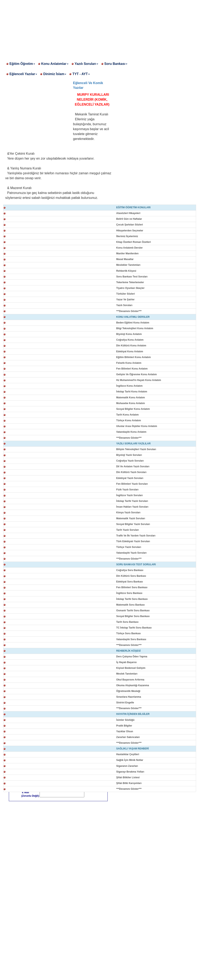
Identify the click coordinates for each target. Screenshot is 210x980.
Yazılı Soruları (86, 64)
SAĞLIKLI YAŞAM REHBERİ (133, 749)
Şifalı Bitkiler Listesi (128, 777)
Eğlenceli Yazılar (23, 74)
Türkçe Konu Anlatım (129, 420)
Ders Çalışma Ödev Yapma (132, 657)
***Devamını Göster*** (129, 311)
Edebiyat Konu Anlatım (130, 351)
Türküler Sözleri (126, 294)
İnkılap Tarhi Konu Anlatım (132, 392)
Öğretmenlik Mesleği (128, 691)
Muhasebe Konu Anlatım (131, 403)
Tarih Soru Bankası (127, 622)
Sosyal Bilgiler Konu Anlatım (133, 409)
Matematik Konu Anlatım (131, 398)
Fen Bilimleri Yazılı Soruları (132, 484)
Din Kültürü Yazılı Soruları (131, 472)
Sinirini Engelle (125, 703)
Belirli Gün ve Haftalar (129, 219)
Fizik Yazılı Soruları (127, 490)
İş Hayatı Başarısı (126, 662)
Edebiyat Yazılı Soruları (130, 478)
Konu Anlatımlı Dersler (130, 248)
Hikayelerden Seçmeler (130, 231)
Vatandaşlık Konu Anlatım (131, 432)
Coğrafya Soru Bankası (130, 570)
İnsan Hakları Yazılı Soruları (132, 507)
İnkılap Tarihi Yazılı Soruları (132, 501)
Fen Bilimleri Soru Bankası (132, 587)
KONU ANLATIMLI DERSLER (133, 317)
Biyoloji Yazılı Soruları (129, 455)
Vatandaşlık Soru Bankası (131, 639)
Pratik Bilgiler (124, 726)
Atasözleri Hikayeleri (128, 213)
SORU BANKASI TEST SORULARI (136, 564)
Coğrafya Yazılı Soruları (130, 461)
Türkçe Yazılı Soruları (129, 547)
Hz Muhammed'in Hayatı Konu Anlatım (139, 380)
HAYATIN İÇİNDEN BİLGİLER (133, 714)
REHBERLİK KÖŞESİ (128, 651)
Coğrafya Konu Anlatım (130, 340)
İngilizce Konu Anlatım (129, 386)
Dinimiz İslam (55, 74)
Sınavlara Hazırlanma (129, 697)
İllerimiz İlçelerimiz (127, 236)
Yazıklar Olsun (125, 731)
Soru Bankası (116, 64)
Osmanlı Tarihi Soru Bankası (133, 611)
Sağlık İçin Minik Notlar (130, 760)
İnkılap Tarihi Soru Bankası (132, 599)
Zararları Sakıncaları (128, 737)
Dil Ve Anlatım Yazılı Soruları (133, 466)
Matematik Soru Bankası (131, 605)
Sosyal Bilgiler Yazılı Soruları (133, 524)
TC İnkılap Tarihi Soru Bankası (134, 628)
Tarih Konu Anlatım (127, 415)
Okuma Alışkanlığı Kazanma (133, 685)
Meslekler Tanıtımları (128, 265)
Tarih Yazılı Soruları (128, 530)
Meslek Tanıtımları (127, 674)
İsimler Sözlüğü (125, 720)
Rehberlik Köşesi (126, 271)
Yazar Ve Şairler (125, 300)
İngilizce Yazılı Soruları (130, 495)
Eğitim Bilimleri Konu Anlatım (134, 357)
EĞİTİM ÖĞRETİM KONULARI (133, 207)
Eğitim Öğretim (22, 64)
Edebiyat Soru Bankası (130, 582)
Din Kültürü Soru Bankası (131, 576)
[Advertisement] (105, 29)
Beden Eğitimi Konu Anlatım (133, 323)
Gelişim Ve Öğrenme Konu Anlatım (137, 374)
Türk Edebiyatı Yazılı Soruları (133, 541)
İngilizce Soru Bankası (129, 593)
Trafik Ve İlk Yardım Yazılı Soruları (136, 536)
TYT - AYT (81, 74)
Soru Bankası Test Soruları (132, 277)
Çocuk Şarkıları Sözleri (130, 225)
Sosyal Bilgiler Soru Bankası (133, 616)
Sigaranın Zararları (127, 766)
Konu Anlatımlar (55, 64)
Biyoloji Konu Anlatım (129, 334)
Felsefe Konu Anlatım (129, 363)
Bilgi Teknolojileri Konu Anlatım (135, 328)
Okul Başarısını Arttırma (130, 680)
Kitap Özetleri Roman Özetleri (134, 242)
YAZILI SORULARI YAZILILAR (134, 444)
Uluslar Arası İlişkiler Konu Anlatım (137, 426)
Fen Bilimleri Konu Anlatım (132, 369)
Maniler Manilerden (127, 253)
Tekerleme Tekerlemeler (130, 282)
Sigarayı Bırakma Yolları (130, 772)
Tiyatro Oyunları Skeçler (130, 288)
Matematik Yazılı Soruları (131, 518)
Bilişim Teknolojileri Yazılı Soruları (136, 449)
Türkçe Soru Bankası (128, 633)
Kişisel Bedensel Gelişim (131, 668)
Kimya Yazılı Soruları (128, 513)
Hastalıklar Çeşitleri (128, 754)
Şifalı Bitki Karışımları (129, 783)
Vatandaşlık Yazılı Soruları (131, 553)
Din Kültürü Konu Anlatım (131, 346)
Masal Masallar (125, 259)
